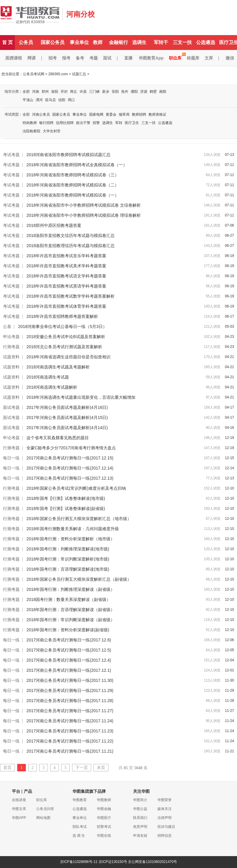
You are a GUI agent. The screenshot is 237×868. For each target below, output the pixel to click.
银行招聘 (46, 123)
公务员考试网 (34, 74)
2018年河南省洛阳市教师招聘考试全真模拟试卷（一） (77, 165)
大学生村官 (52, 131)
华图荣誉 (165, 800)
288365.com (58, 74)
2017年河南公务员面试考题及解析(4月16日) (67, 407)
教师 (98, 42)
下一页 (82, 768)
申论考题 (11, 337)
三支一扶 (182, 42)
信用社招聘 (65, 123)
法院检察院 (31, 131)
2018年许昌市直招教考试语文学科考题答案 (66, 276)
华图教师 (104, 800)
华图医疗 (104, 818)
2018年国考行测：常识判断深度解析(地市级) (68, 559)
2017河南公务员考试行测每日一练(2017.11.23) (70, 731)
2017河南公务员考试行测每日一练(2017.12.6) (69, 640)
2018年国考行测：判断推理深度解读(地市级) (68, 549)
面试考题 (11, 407)
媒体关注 (165, 809)
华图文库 (19, 809)
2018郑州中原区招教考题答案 (54, 225)
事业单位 (79, 42)
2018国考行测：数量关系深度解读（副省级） (68, 599)
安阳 (115, 92)
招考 (53, 58)
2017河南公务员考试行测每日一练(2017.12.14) (70, 468)
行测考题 (11, 347)
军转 (119, 123)
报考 (66, 58)
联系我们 (140, 818)
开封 (64, 92)
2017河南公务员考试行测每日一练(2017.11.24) (70, 721)
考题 (94, 58)
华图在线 (104, 836)
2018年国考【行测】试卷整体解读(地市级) (66, 498)
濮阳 (134, 92)
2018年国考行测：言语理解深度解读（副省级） (71, 610)
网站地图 (43, 818)
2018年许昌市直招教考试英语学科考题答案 (66, 286)
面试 (107, 58)
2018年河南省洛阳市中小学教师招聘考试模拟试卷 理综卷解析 (84, 215)
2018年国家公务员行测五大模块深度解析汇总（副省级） (79, 579)
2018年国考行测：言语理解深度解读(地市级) (68, 569)
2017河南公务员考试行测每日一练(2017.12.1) (69, 670)
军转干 (161, 42)
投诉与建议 (166, 827)
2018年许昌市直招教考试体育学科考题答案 (66, 306)
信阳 (62, 100)
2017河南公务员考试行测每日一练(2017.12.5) (69, 650)
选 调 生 (79, 836)
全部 (26, 92)
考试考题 (11, 155)
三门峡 (94, 92)
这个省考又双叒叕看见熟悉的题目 (58, 438)
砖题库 (193, 58)
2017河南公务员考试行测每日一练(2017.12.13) (70, 478)
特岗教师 (30, 123)
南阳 (163, 92)
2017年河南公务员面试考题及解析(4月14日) (67, 428)
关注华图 (141, 791)
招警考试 (104, 827)
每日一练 (11, 458)
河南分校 (80, 14)
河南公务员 (41, 114)
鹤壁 (153, 92)
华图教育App (151, 58)
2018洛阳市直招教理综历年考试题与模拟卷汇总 (71, 246)
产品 (28, 791)
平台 (16, 791)
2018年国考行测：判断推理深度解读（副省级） (71, 589)
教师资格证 (157, 114)
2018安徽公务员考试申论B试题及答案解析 (66, 337)
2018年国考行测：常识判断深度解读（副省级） (71, 620)
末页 (101, 768)
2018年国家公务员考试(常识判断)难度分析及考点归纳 (76, 488)
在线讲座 (19, 800)
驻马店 (50, 100)
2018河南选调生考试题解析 (52, 387)
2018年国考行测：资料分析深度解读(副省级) (68, 630)
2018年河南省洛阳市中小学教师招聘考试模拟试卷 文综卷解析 (84, 205)
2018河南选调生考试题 (48, 377)
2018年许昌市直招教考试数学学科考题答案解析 (71, 296)
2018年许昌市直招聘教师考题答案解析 (62, 316)
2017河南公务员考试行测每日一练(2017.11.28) (70, 701)
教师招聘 (139, 114)
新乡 (106, 92)
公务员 (26, 42)
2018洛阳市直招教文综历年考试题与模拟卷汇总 (71, 236)
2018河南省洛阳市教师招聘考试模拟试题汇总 (68, 155)
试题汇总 (79, 74)
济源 (144, 92)
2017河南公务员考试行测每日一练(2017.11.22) (70, 741)
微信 (230, 58)
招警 (96, 123)
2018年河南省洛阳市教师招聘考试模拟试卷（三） (73, 175)
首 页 (7, 42)
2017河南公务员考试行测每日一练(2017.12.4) (69, 660)
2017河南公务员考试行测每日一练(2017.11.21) (70, 751)
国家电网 (96, 114)
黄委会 (111, 114)
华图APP (19, 818)
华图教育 (80, 800)
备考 (80, 58)
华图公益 (140, 809)
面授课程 (14, 58)
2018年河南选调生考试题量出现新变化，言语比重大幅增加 (81, 397)
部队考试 (80, 827)
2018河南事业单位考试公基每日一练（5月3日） (63, 327)
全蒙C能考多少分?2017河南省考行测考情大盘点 (71, 448)
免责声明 (140, 827)
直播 (128, 58)
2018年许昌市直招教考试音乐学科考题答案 (66, 256)
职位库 (175, 58)
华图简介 (140, 800)
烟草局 (124, 114)
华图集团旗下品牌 (89, 791)
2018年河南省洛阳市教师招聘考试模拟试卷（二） (73, 185)
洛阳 (55, 92)
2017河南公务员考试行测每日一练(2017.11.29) (70, 690)
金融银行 (118, 42)
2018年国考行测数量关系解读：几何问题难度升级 (73, 529)
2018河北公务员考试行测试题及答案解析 (64, 347)
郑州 (45, 92)
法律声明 (165, 818)
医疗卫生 (132, 123)
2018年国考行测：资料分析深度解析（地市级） (71, 539)
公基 (7, 327)
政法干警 (83, 123)
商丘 (74, 92)
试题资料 (11, 357)
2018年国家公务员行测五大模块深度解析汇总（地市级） (79, 519)
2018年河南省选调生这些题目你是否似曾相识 (68, 357)
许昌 (83, 92)
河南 (36, 92)
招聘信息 (165, 836)
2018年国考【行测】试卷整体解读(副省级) (66, 508)
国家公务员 (53, 42)
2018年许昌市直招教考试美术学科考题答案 (66, 266)
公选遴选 (206, 42)
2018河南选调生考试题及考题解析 (58, 367)
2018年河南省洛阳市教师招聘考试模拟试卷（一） (73, 195)
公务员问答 (45, 809)
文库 (209, 58)
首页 (7, 768)
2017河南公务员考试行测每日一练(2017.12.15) (70, 458)
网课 (31, 58)
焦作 (125, 92)
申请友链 (140, 836)
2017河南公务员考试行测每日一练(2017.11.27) (70, 711)
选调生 (139, 42)
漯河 (39, 100)
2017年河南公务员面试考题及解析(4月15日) (67, 417)
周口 (71, 100)
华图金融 (104, 809)
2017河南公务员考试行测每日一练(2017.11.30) (70, 680)
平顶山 (28, 100)
